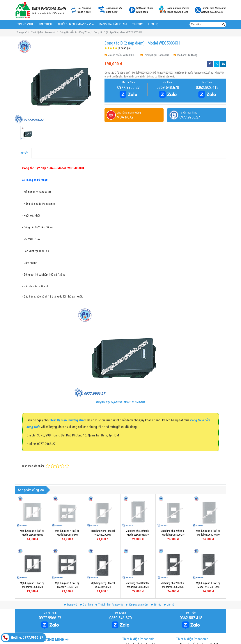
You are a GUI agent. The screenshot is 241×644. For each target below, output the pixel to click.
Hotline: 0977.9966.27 (23, 638)
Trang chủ (25, 24)
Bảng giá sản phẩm (113, 24)
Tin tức (138, 24)
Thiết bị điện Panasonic (74, 24)
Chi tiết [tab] (23, 153)
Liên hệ (153, 24)
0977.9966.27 (128, 87)
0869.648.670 (168, 87)
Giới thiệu (45, 24)
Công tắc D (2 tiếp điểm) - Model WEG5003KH (120, 402)
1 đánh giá (124, 48)
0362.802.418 (207, 87)
